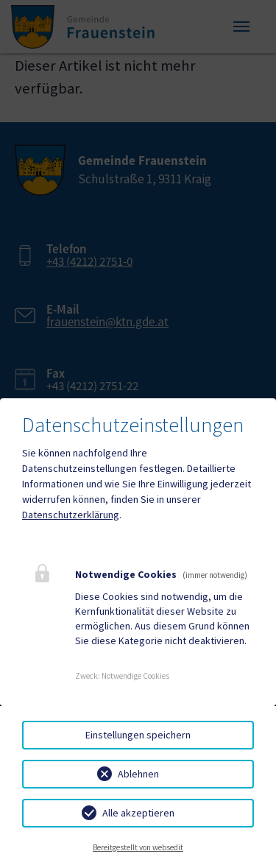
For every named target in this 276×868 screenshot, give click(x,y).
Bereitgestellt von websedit (138, 847)
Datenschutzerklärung (71, 515)
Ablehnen (138, 774)
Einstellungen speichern (138, 735)
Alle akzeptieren (138, 813)
